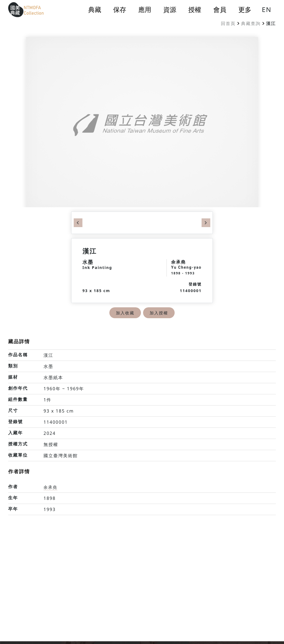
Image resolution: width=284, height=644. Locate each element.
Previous (78, 223)
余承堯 (51, 487)
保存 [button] (120, 10)
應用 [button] (145, 10)
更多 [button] (245, 10)
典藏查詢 (251, 23)
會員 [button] (220, 10)
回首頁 (228, 23)
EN (267, 9)
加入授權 (159, 313)
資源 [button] (170, 10)
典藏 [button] (95, 10)
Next (206, 223)
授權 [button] (195, 10)
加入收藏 (125, 313)
